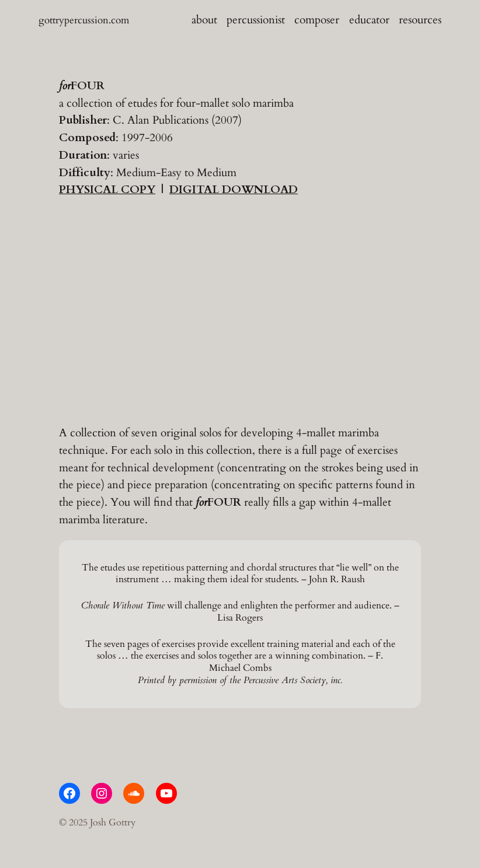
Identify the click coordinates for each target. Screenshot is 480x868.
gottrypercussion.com (84, 20)
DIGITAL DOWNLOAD (234, 190)
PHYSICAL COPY (107, 190)
